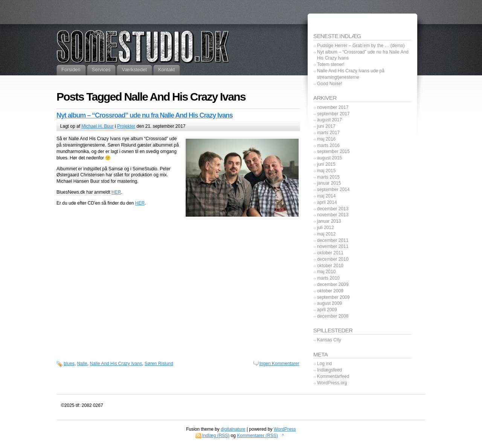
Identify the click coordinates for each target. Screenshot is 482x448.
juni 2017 (326, 126)
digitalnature (233, 429)
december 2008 (333, 316)
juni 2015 (326, 164)
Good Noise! (330, 84)
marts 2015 (328, 177)
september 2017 (333, 114)
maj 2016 (326, 139)
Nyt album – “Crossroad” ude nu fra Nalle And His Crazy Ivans (145, 115)
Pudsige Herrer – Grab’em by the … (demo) (361, 46)
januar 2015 (329, 183)
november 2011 (333, 246)
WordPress (285, 429)
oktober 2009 (330, 291)
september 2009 (333, 297)
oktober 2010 (330, 266)
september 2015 (333, 151)
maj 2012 (326, 234)
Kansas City (329, 340)
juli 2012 (326, 228)
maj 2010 (326, 272)
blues (69, 364)
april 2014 (327, 202)
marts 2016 (328, 145)
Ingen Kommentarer (279, 364)
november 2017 (333, 107)
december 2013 (333, 209)
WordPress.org (332, 383)
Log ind (324, 364)
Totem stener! (331, 64)
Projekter (126, 126)
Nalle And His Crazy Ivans (116, 364)
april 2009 (327, 310)
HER (116, 192)
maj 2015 (326, 171)
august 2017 (329, 120)
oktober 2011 (330, 253)
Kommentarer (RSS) (257, 436)
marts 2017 (328, 133)
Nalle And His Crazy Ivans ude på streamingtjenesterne (351, 74)
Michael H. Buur (97, 126)
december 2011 (333, 240)
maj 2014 (326, 196)
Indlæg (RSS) (216, 436)
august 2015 (329, 158)
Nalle (82, 364)
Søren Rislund (159, 364)
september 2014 (333, 190)
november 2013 (333, 215)
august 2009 (329, 303)
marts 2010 (328, 278)
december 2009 (333, 284)
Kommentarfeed (333, 376)
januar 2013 (329, 221)
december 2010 (333, 259)
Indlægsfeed (329, 370)
